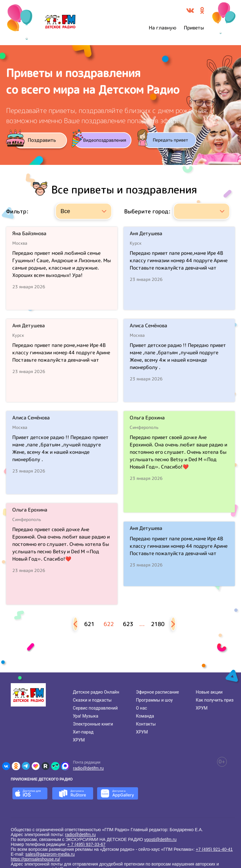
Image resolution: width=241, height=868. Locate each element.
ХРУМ (79, 740)
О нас (141, 708)
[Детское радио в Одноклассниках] (16, 766)
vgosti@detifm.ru (160, 839)
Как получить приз (215, 700)
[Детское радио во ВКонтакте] (6, 766)
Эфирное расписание (157, 692)
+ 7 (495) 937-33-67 (86, 844)
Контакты (146, 724)
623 (128, 624)
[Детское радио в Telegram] (26, 766)
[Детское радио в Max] (65, 766)
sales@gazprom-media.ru (50, 854)
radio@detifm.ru (89, 768)
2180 (158, 624)
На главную (163, 28)
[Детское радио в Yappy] (55, 766)
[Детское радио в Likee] (36, 766)
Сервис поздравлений (95, 708)
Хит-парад (83, 732)
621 (89, 624)
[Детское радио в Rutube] (45, 766)
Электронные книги (93, 724)
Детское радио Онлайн (96, 692)
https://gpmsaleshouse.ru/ (35, 859)
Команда (145, 716)
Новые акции (209, 692)
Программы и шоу (154, 700)
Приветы (194, 28)
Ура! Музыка (86, 716)
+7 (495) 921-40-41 (214, 849)
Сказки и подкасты (92, 700)
